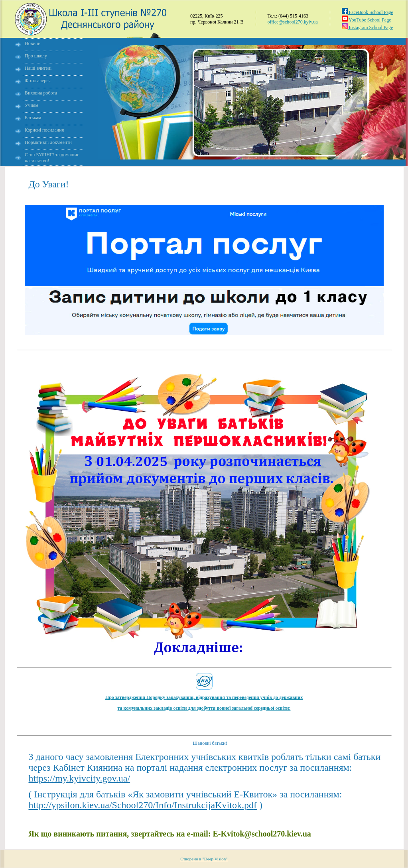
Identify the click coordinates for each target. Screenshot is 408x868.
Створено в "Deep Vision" (204, 859)
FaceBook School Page (368, 12)
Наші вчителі (38, 68)
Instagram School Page (368, 28)
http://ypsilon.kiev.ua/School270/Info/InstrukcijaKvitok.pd (143, 805)
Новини (33, 43)
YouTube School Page (367, 20)
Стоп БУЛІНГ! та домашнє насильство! (52, 158)
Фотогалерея (38, 81)
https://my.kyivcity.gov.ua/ (80, 778)
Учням (32, 105)
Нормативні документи (48, 142)
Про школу (36, 56)
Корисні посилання (44, 130)
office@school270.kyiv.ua (293, 22)
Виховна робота (41, 93)
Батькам (33, 118)
